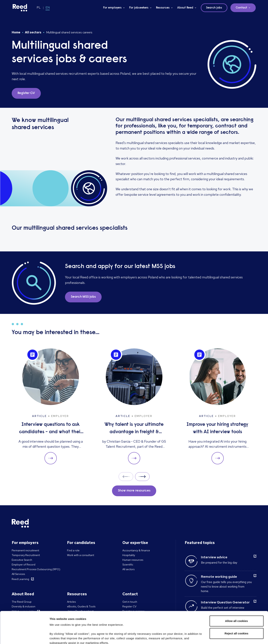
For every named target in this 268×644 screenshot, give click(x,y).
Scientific (128, 565)
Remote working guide (219, 577)
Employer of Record (24, 565)
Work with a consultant (81, 555)
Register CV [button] (26, 93)
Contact (241, 8)
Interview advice (214, 557)
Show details (58, 637)
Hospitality (129, 555)
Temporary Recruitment (26, 555)
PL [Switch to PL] (39, 7)
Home (16, 32)
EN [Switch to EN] (48, 7)
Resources (163, 8)
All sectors (33, 32)
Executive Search (22, 560)
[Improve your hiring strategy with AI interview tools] (218, 406)
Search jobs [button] (214, 8)
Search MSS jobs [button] (83, 297)
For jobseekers (139, 8)
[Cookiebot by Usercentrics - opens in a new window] (24, 637)
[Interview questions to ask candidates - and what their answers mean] (51, 406)
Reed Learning (20, 579)
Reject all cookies (236, 604)
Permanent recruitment (25, 550)
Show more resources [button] (134, 491)
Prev (126, 476)
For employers (112, 8)
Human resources (133, 560)
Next (142, 476)
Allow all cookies (237, 591)
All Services (18, 574)
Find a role (73, 550)
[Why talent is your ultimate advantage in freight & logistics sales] (134, 406)
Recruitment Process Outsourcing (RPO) (36, 569)
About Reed (185, 8)
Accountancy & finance (136, 550)
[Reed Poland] (20, 8)
